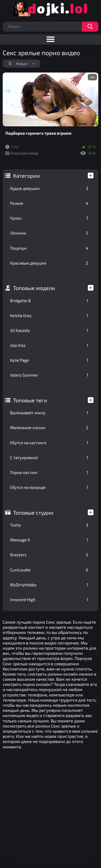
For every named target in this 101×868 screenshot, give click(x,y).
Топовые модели (34, 288)
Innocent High (49, 600)
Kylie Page (49, 360)
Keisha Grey (49, 315)
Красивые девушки (49, 263)
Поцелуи (49, 248)
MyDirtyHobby (49, 585)
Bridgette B (49, 301)
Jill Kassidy (49, 330)
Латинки (49, 233)
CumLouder (49, 570)
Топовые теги (30, 400)
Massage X (49, 540)
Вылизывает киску (49, 413)
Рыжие (49, 203)
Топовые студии (33, 512)
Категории (27, 176)
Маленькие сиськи (49, 428)
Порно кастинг (49, 472)
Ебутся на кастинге (49, 443)
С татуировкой (49, 458)
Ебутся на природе (49, 487)
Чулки (49, 218)
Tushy (49, 525)
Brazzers (49, 555)
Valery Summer (49, 375)
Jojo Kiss (49, 345)
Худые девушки (49, 188)
